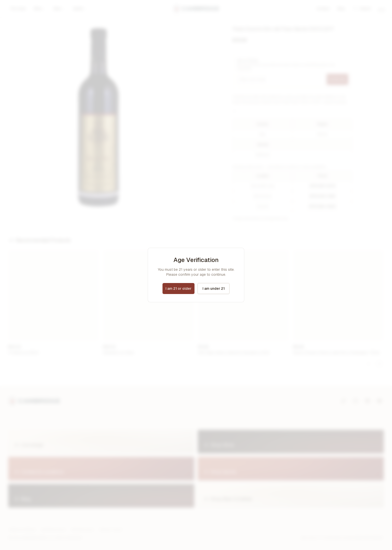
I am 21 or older (178, 289)
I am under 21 (214, 289)
